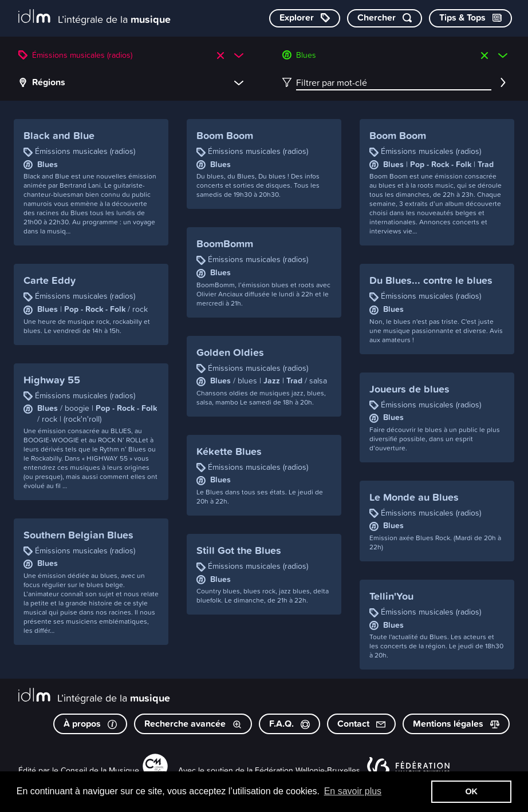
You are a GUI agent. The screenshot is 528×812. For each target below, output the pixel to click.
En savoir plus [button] (353, 791)
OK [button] (471, 791)
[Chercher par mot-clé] (385, 18)
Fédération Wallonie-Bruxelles (308, 770)
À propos (90, 724)
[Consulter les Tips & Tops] (470, 18)
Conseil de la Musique (100, 770)
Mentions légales (456, 724)
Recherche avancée (193, 724)
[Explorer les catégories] (305, 18)
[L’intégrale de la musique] (94, 17)
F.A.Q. (289, 724)
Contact (361, 724)
